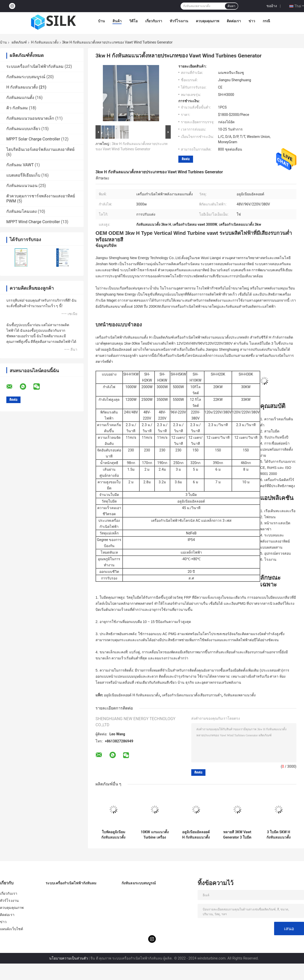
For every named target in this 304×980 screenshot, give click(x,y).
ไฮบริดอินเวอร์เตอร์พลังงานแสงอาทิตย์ (40, 149)
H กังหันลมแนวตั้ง (45, 42)
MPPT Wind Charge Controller (33, 222)
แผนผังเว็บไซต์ (12, 929)
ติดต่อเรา (234, 21)
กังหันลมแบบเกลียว (23, 129)
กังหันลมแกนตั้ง (20, 98)
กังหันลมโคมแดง (22, 211)
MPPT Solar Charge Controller (33, 139)
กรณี (266, 21)
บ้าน (101, 21)
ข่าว (252, 21)
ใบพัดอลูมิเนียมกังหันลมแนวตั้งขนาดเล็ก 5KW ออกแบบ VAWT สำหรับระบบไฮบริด (113, 835)
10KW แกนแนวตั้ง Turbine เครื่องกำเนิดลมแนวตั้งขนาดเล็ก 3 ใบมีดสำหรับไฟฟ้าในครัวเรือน (155, 835)
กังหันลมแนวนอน (22, 186)
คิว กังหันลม (17, 108)
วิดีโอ (133, 21)
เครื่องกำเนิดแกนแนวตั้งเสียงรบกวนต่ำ (192, 695)
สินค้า (117, 21)
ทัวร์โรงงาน (179, 21)
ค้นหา (231, 6)
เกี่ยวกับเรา (154, 21)
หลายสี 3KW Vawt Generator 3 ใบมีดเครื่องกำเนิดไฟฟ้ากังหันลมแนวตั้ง (237, 835)
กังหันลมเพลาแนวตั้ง (240, 695)
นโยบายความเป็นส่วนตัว (69, 958)
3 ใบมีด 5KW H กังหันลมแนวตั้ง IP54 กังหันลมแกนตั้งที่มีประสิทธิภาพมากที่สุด (279, 835)
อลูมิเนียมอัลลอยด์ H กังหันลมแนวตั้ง (132, 695)
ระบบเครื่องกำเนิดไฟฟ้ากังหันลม (35, 66)
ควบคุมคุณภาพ (207, 21)
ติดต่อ (186, 159)
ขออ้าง (272, 6)
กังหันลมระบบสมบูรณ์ (26, 77)
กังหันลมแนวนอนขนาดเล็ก (30, 118)
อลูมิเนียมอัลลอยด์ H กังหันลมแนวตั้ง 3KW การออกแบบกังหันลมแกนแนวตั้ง (196, 835)
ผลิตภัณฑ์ (19, 42)
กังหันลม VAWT (20, 165)
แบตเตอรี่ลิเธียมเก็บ (23, 175)
